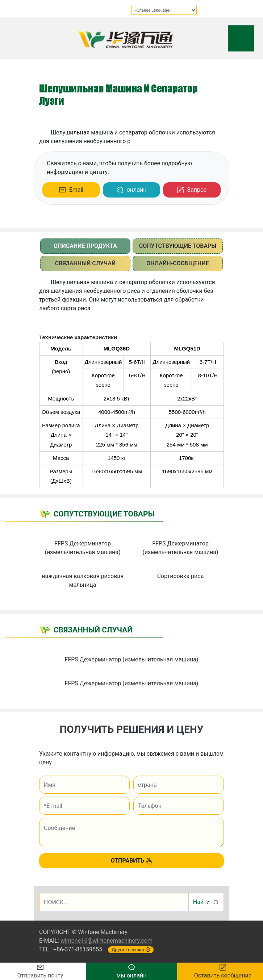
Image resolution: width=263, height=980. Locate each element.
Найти (206, 902)
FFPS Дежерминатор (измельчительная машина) (132, 659)
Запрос (192, 190)
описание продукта (85, 246)
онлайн (132, 190)
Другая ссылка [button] (131, 950)
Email (71, 190)
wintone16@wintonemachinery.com (107, 941)
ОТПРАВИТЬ (132, 861)
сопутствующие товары (178, 246)
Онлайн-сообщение (178, 263)
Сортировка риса (181, 576)
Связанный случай (85, 263)
